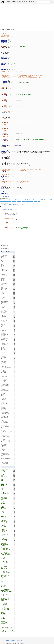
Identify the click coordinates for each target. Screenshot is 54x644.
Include (5, 201)
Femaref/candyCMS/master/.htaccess (16, 6)
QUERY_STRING (8, 482)
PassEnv (8, 394)
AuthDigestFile (8, 410)
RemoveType (8, 346)
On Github (3, 196)
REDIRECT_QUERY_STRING (8, 583)
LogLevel (8, 420)
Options (8, 201)
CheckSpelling (8, 364)
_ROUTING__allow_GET (8, 548)
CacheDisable (8, 405)
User (8, 287)
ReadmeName (8, 345)
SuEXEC (8, 460)
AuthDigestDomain (8, 423)
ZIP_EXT (8, 617)
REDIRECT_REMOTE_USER (8, 602)
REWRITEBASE (8, 522)
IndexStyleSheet (8, 361)
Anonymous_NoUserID (8, 442)
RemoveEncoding (8, 403)
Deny (26, 200)
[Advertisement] (27, 17)
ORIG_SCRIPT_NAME (8, 608)
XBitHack (8, 370)
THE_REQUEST (8, 497)
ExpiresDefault (47, 200)
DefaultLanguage (8, 338)
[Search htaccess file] (44, 2)
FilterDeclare (8, 318)
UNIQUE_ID (8, 621)
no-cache (10, 205)
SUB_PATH (8, 626)
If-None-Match (8, 539)
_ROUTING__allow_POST (8, 550)
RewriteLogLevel (8, 397)
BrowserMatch (22, 200)
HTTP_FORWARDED (8, 589)
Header (2, 201)
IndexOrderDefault (8, 365)
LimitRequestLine (8, 453)
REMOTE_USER (8, 524)
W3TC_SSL (8, 532)
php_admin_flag (8, 406)
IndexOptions (8, 333)
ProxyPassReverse (8, 416)
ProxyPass (8, 393)
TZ (8, 515)
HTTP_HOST (8, 472)
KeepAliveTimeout (8, 462)
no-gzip (8, 483)
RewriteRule (29, 201)
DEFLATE (6, 205)
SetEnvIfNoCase (8, 283)
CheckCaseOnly (8, 407)
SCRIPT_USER (8, 624)
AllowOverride (8, 319)
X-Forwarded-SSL (8, 619)
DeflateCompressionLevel (8, 368)
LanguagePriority (8, 374)
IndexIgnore (8, 302)
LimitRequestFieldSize (8, 451)
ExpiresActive (36, 200)
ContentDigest (8, 377)
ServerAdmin (8, 409)
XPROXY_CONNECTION (8, 555)
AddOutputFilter (8, 323)
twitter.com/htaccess (5, 248)
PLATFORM (8, 613)
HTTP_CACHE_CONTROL (8, 561)
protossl (8, 495)
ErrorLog (8, 448)
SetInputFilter (8, 415)
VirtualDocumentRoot (8, 301)
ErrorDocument (30, 200)
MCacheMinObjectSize (8, 434)
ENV (8, 476)
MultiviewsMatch (8, 417)
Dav (8, 354)
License (8, 196)
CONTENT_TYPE (8, 530)
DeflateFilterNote (8, 388)
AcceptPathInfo (8, 341)
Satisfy (8, 294)
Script (33, 201)
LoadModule (8, 366)
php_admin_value (8, 355)
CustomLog (8, 398)
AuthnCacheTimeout (8, 457)
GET (8, 488)
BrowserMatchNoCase (8, 382)
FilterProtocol (8, 317)
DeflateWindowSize (8, 463)
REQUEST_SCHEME (8, 574)
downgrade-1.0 (8, 523)
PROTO (8, 506)
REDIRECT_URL (8, 560)
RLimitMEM (8, 446)
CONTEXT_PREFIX (8, 519)
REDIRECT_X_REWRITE (8, 573)
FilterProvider (8, 315)
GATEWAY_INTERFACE (8, 584)
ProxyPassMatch (8, 412)
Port (12, 201)
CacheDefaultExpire (8, 455)
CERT (8, 564)
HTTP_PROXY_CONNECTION (8, 592)
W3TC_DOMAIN (8, 576)
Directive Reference (4, 247)
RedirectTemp (8, 306)
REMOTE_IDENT (8, 607)
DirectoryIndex (8, 274)
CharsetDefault (8, 369)
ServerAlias (8, 430)
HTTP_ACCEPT (8, 528)
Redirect (15, 201)
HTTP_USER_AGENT (8, 492)
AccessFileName (8, 424)
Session (8, 308)
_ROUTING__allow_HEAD (8, 547)
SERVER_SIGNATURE (8, 598)
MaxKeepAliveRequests (8, 433)
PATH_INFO (8, 537)
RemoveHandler (8, 331)
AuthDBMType (8, 444)
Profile (8, 513)
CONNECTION (8, 543)
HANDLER (8, 525)
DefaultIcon (8, 363)
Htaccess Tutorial (4, 244)
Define (8, 329)
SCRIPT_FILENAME (8, 477)
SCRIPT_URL (8, 557)
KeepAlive (8, 340)
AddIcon (8, 351)
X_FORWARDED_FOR (8, 552)
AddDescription (8, 356)
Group (8, 328)
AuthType (8, 309)
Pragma (8, 502)
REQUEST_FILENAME (17, 205)
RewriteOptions (8, 313)
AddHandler (4, 6)
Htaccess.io (8, 641)
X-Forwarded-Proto (8, 516)
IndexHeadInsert (8, 379)
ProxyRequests (8, 435)
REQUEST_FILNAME (8, 571)
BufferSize (8, 456)
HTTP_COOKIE (8, 505)
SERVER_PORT (8, 484)
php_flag (8, 282)
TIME (8, 481)
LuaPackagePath (8, 419)
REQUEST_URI (8, 470)
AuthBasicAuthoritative (8, 392)
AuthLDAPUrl (8, 401)
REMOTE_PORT (8, 616)
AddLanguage (8, 359)
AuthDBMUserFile (8, 428)
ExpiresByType (41, 200)
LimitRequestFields (8, 449)
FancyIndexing (8, 336)
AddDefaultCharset (8, 277)
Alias (8, 325)
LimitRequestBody (8, 343)
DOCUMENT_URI (8, 631)
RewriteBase (8, 258)
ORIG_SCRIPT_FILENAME (8, 610)
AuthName (8, 305)
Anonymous (8, 332)
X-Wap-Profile (8, 518)
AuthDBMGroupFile (8, 429)
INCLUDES (8, 478)
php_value (8, 278)
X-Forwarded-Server (8, 590)
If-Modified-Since (8, 534)
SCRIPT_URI (8, 588)
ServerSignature (37, 201)
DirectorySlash (8, 337)
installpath (8, 615)
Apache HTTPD (19, 641)
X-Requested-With (8, 510)
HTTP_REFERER (8, 501)
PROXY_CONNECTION (8, 553)
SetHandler (8, 324)
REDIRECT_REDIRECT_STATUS (8, 629)
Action (8, 327)
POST (8, 490)
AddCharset (8, 290)
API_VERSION (8, 587)
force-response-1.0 (8, 529)
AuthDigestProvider (8, 391)
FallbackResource (8, 334)
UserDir (8, 375)
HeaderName (8, 348)
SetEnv (8, 300)
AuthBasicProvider (8, 350)
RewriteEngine (24, 201)
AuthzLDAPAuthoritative (8, 411)
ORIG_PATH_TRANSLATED (8, 611)
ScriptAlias (8, 396)
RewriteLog (8, 402)
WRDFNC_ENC (8, 567)
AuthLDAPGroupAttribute (8, 461)
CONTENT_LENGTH (8, 575)
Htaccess (13, 641)
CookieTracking (8, 421)
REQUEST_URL (8, 559)
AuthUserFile (8, 310)
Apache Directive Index (5, 245)
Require (8, 279)
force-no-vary (8, 487)
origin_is (8, 582)
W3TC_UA (8, 538)
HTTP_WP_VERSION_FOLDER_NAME (8, 630)
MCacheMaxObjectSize (8, 437)
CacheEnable (8, 452)
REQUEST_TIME (8, 605)
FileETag (51, 200)
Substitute (8, 378)
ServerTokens (8, 295)
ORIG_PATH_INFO (8, 622)
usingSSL (8, 580)
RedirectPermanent (8, 352)
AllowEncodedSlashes (8, 426)
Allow (18, 200)
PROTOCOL (8, 625)
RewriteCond (19, 201)
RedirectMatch (8, 297)
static (23, 205)
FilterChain (8, 314)
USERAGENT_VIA (8, 551)
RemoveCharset (8, 383)
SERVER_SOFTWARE (8, 597)
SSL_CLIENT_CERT (8, 596)
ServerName (8, 357)
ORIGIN (8, 486)
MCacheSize (8, 439)
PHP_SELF (8, 601)
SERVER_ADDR (8, 496)
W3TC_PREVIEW (8, 527)
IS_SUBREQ (8, 546)
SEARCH (8, 536)
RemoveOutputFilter (8, 414)
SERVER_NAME (8, 507)
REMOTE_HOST (8, 541)
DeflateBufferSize (8, 447)
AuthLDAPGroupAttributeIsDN (8, 458)
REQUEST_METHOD (8, 493)
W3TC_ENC (8, 514)
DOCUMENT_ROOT (8, 499)
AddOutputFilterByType (9, 200)
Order (10, 201)
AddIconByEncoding (8, 384)
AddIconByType (8, 373)
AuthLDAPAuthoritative (8, 440)
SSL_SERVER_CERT (8, 593)
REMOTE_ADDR (8, 509)
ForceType (8, 322)
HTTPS (8, 474)
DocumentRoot (8, 360)
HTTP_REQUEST (8, 566)
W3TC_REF (8, 542)
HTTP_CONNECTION (8, 565)
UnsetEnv (8, 389)
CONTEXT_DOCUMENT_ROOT (8, 628)
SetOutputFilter (8, 288)
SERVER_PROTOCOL (8, 599)
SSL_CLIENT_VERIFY (8, 594)
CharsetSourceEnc (8, 371)
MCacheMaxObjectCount (8, 438)
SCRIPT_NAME (8, 569)
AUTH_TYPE (8, 585)
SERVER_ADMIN (8, 533)
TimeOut (8, 347)
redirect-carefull (8, 578)
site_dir (8, 612)
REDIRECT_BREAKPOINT (8, 620)
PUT (8, 500)
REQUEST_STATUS (8, 606)
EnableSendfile (8, 425)
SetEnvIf (8, 292)
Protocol (8, 342)
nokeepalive (8, 520)
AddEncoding (8, 286)
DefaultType (8, 380)
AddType (15, 200)
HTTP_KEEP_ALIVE (8, 562)
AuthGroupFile (8, 320)
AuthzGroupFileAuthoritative (8, 432)
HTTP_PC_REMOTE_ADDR (8, 556)
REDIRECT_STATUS (8, 491)
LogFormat (8, 400)
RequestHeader (8, 291)
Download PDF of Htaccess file (10, 209)
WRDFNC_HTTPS (8, 570)
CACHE (2, 205)
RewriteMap (8, 387)
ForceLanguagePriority (8, 386)
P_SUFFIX (8, 579)
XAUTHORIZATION (8, 544)
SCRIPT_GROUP (8, 603)
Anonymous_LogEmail (8, 443)
